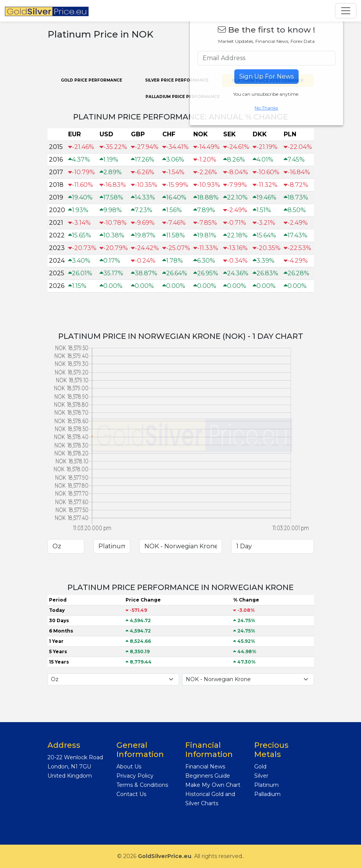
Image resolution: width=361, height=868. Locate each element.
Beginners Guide (208, 776)
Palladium (267, 794)
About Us (129, 767)
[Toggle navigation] (346, 11)
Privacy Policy (135, 776)
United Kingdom (70, 776)
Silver (261, 776)
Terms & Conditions (142, 785)
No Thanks (266, 108)
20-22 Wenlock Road (75, 757)
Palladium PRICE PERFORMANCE (183, 97)
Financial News (205, 767)
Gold (260, 767)
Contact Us (131, 794)
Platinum (266, 785)
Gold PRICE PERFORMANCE (91, 80)
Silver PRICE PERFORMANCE (177, 80)
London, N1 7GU (69, 767)
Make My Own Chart (213, 785)
